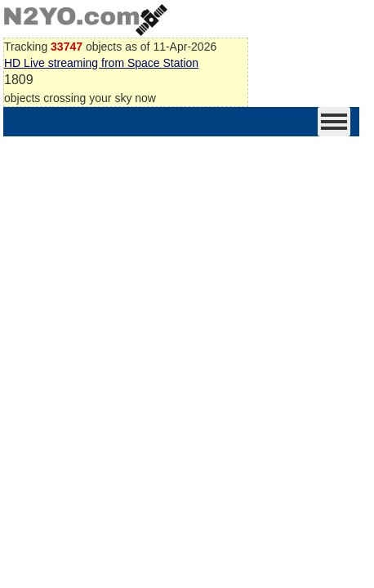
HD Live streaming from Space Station (101, 63)
